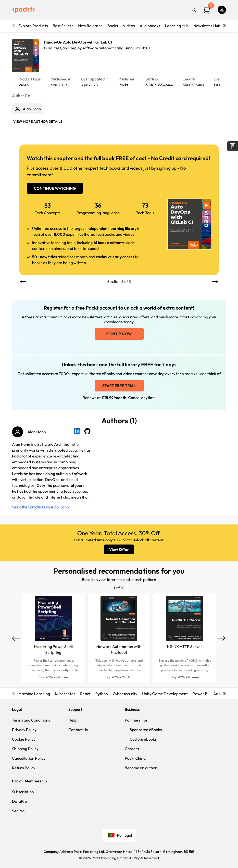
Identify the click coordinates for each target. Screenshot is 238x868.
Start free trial (119, 386)
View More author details (38, 122)
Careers (132, 749)
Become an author (141, 768)
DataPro (19, 801)
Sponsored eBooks (146, 730)
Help (72, 720)
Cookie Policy (24, 739)
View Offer (119, 549)
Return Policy (24, 768)
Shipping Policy (25, 749)
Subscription (23, 792)
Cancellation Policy (29, 758)
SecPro (18, 811)
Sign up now (119, 334)
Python (102, 694)
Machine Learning (34, 694)
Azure (218, 694)
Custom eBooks (143, 739)
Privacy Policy (24, 730)
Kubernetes (65, 694)
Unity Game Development (165, 694)
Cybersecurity (125, 694)
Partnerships (136, 720)
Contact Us (78, 730)
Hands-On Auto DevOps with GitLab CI (78, 42)
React (85, 694)
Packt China (135, 758)
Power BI (200, 694)
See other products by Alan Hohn (40, 507)
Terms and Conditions (31, 720)
